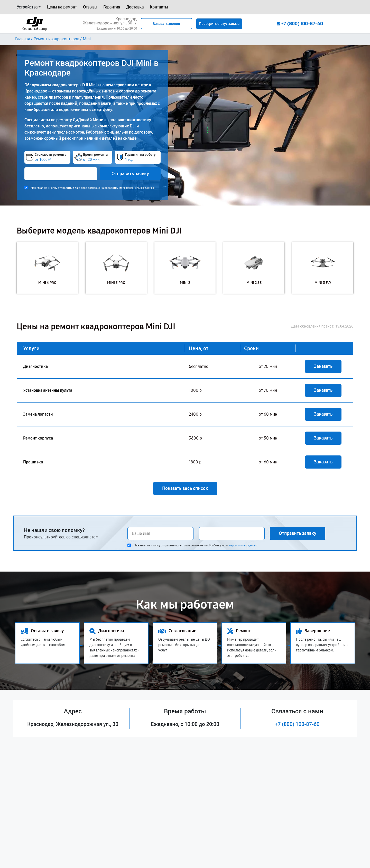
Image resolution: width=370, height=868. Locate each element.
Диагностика (35, 366)
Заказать (323, 366)
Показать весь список (185, 488)
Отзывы (90, 7)
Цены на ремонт (62, 7)
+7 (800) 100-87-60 (297, 724)
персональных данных (140, 188)
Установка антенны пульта (48, 390)
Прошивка (33, 462)
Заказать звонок (166, 24)
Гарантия (112, 7)
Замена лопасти (38, 414)
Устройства (27, 7)
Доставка (135, 7)
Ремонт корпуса (38, 438)
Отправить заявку (130, 174)
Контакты (159, 7)
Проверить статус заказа (219, 24)
